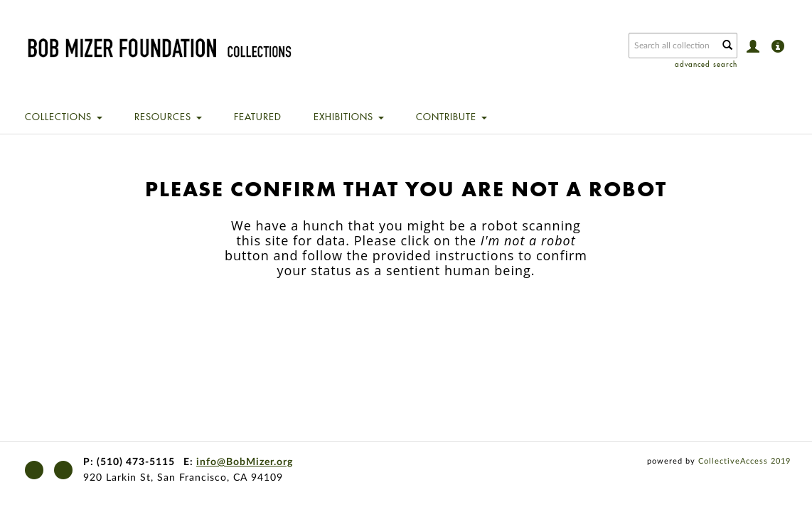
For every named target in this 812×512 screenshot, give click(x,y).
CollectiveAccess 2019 (744, 461)
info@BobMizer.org (245, 462)
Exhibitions (349, 117)
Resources (168, 117)
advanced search (706, 64)
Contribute (452, 117)
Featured (258, 117)
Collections (64, 117)
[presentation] (420, 323)
